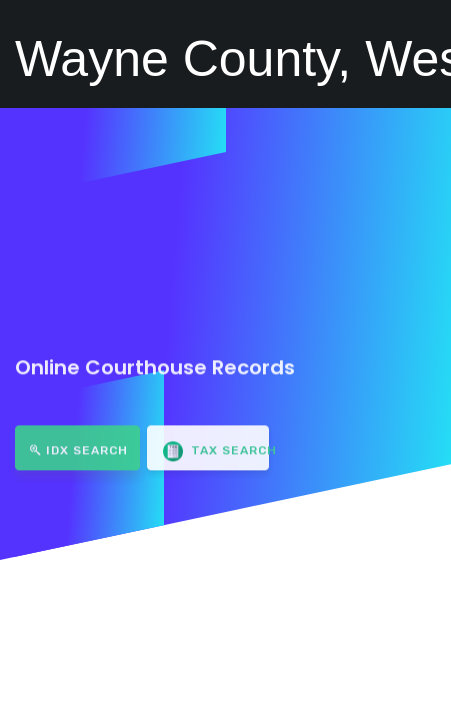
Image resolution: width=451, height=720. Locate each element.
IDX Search (79, 443)
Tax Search (216, 444)
